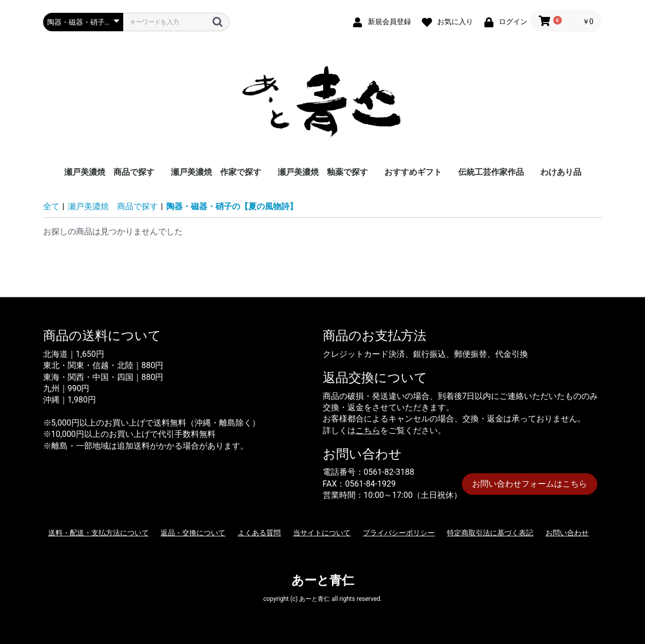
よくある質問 (259, 533)
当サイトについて (322, 533)
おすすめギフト (413, 172)
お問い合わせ (567, 533)
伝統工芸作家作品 (491, 172)
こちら (368, 430)
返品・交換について (193, 533)
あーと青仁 (323, 580)
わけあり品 (561, 172)
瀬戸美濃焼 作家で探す (216, 172)
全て (51, 206)
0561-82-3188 (389, 472)
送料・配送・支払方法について (99, 533)
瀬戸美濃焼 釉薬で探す (323, 172)
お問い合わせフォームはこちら (530, 484)
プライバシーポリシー (399, 533)
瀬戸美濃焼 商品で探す (109, 172)
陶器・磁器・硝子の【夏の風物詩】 (232, 206)
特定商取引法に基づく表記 (490, 533)
